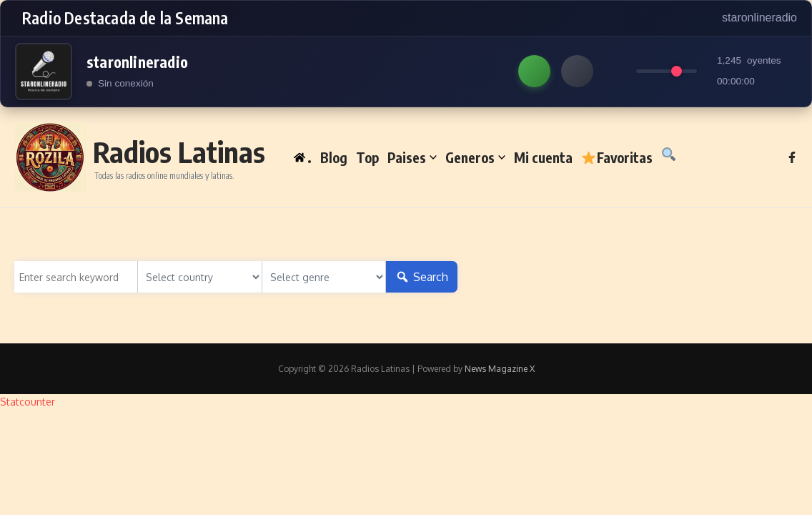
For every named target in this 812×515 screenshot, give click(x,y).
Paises (412, 157)
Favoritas (617, 157)
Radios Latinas (179, 152)
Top (367, 157)
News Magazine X (500, 369)
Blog (334, 157)
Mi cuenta (543, 157)
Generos (475, 157)
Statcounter (28, 402)
